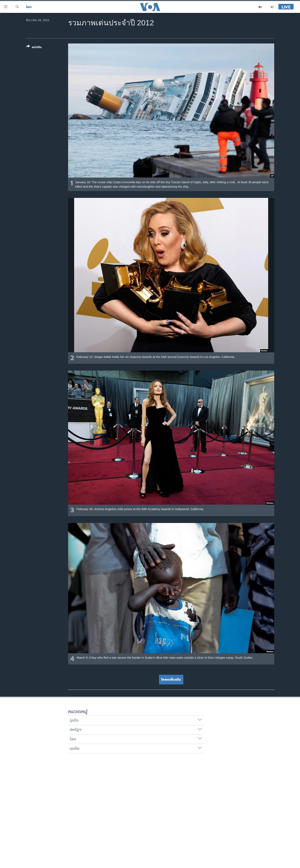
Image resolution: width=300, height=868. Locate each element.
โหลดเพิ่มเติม (171, 679)
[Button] (34, 48)
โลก (29, 7)
